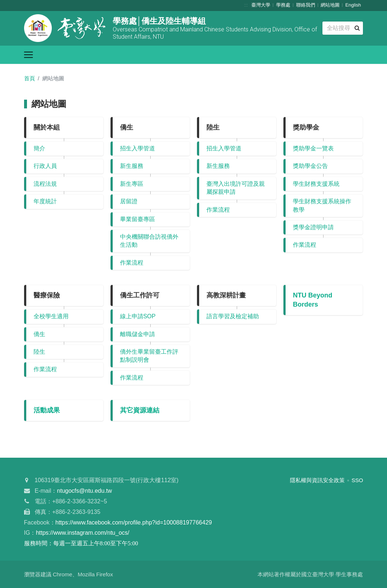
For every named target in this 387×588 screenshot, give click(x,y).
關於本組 (47, 127)
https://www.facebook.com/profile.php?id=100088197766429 (134, 522)
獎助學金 (306, 127)
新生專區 (132, 184)
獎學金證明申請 (313, 227)
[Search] (343, 28)
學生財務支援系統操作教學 (322, 205)
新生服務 (132, 166)
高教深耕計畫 (226, 295)
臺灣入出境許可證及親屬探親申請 (236, 188)
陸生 (213, 127)
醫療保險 (47, 295)
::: (246, 5)
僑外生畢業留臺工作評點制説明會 (149, 356)
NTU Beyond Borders (313, 300)
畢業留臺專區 (138, 219)
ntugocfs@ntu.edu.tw (84, 491)
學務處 (283, 5)
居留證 (129, 201)
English (353, 5)
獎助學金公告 (310, 166)
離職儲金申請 (138, 334)
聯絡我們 (306, 5)
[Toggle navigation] (28, 55)
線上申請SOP (138, 316)
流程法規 (45, 184)
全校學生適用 (51, 316)
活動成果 (47, 410)
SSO (357, 480)
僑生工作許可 (140, 295)
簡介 (39, 148)
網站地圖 (330, 5)
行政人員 (45, 166)
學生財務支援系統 (316, 184)
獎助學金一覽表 (313, 148)
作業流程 (132, 263)
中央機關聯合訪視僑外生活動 (149, 241)
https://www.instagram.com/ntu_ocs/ (82, 533)
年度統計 (45, 201)
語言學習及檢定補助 (233, 316)
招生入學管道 (138, 148)
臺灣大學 (261, 5)
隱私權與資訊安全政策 (317, 480)
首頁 (30, 78)
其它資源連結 (140, 410)
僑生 (127, 127)
